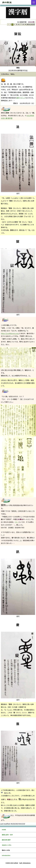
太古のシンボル (7, 845)
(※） (17, 522)
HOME (4, 830)
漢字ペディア (21, 98)
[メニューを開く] (34, 2)
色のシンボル (6, 850)
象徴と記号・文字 (7, 835)
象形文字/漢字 (6, 840)
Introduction (6, 855)
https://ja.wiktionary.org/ (10, 333)
